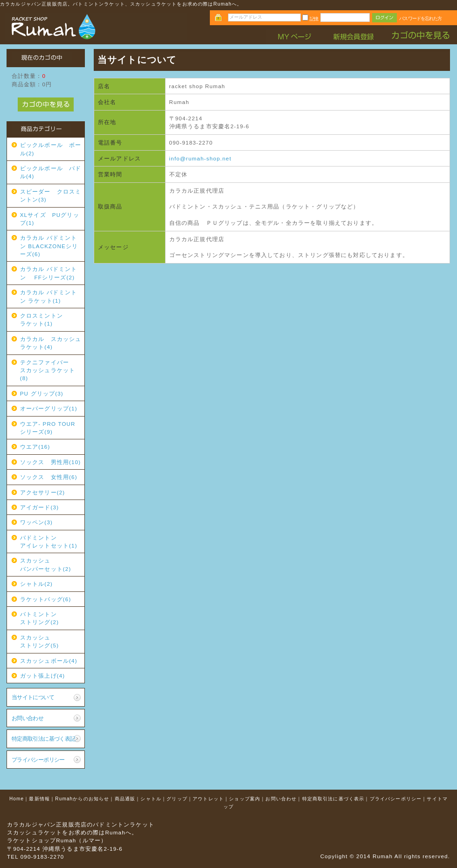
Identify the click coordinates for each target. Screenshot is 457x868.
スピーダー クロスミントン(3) (51, 195)
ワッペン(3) (36, 522)
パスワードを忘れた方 (420, 18)
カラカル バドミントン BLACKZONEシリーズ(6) (49, 246)
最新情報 (39, 799)
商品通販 (125, 799)
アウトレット (208, 799)
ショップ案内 (245, 799)
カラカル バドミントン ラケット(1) (49, 296)
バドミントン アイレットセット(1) (51, 542)
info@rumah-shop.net (201, 158)
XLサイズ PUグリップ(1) (50, 219)
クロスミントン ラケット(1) (51, 319)
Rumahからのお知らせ (82, 799)
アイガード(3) (39, 507)
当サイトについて (33, 697)
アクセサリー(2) (43, 492)
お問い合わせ (28, 718)
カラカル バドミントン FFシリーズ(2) (49, 273)
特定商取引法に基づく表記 (44, 739)
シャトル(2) (36, 584)
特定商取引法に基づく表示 (333, 799)
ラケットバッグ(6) (46, 599)
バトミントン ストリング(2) (51, 618)
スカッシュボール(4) (49, 661)
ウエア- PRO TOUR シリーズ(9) (51, 428)
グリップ (177, 799)
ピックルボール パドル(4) (51, 172)
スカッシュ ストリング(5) (51, 641)
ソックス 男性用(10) (51, 462)
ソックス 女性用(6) (49, 477)
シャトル (151, 799)
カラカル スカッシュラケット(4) (51, 343)
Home (17, 799)
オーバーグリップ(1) (49, 408)
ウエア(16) (35, 447)
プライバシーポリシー (38, 760)
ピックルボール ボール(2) (51, 149)
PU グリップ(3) (42, 393)
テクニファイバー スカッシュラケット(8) (51, 370)
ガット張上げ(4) (43, 676)
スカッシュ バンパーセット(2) (51, 564)
